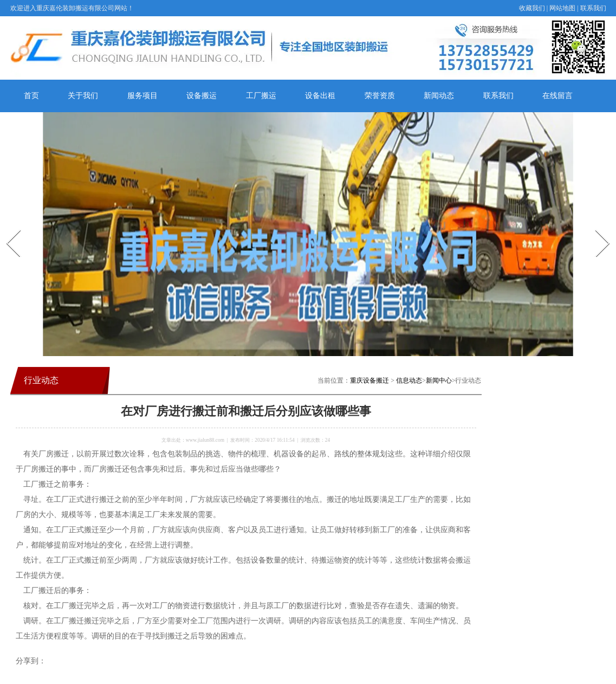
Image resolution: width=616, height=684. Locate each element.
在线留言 (557, 96)
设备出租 (320, 96)
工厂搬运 (261, 96)
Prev (7, 226)
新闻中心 (439, 380)
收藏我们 (532, 8)
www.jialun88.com (205, 440)
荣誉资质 (380, 96)
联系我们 (593, 8)
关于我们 (83, 96)
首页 (31, 96)
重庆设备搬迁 (369, 380)
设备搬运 (202, 96)
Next (596, 226)
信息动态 (409, 380)
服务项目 (142, 96)
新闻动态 (439, 96)
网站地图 (562, 8)
